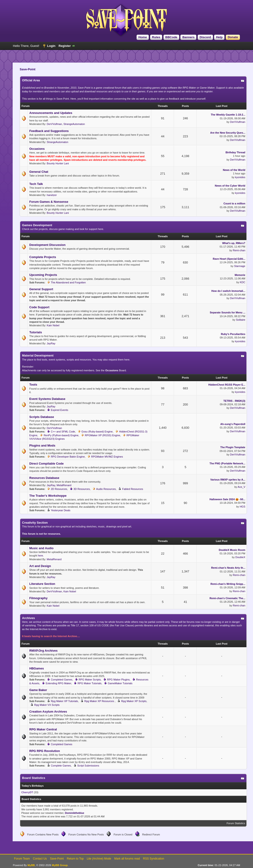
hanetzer (52, 195)
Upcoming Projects (43, 275)
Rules (156, 37)
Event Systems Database (47, 399)
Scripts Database (42, 417)
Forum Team (22, 859)
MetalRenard (64, 485)
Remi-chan (239, 250)
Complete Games (61, 766)
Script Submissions (88, 766)
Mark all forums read (127, 859)
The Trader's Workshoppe (48, 496)
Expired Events (60, 410)
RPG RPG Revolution (45, 751)
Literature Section (42, 584)
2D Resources (59, 489)
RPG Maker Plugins (118, 680)
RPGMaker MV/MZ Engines (107, 457)
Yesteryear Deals (61, 510)
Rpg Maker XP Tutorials (64, 701)
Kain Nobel (53, 325)
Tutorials (36, 332)
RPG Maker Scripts (90, 680)
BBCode (171, 37)
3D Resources (82, 489)
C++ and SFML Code (63, 432)
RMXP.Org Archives (43, 651)
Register (65, 46)
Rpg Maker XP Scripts (134, 701)
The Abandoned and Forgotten (68, 282)
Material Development (38, 355)
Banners (188, 37)
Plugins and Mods (42, 445)
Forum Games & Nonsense (49, 202)
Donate (233, 37)
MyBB (31, 865)
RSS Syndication (154, 859)
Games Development (37, 225)
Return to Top (75, 859)
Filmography (38, 598)
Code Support (39, 307)
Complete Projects (43, 257)
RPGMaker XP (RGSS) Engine (102, 435)
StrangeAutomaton (74, 124)
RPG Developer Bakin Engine (68, 457)
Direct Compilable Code (47, 464)
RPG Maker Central (43, 729)
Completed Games (62, 680)
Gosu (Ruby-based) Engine (97, 432)
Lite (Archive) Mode (99, 859)
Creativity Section (35, 523)
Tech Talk (36, 184)
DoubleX (240, 557)
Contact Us (40, 859)
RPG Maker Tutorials (89, 683)
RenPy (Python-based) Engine (61, 435)
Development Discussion (47, 245)
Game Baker (38, 690)
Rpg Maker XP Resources (100, 701)
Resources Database (44, 478)
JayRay (51, 343)
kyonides (240, 177)
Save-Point (57, 859)
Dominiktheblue (75, 813)
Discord (205, 37)
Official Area (31, 80)
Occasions (37, 149)
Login (51, 46)
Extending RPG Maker (58, 683)
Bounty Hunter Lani (58, 163)
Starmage (240, 266)
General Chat (39, 172)
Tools (33, 385)
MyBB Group (60, 865)
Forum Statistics (236, 823)
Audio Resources (106, 489)
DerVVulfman (54, 124)
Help (219, 37)
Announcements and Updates (51, 113)
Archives (28, 618)
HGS (242, 507)
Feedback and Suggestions (49, 131)
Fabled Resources (132, 489)
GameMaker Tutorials (120, 683)
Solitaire (241, 320)
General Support (41, 289)
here (41, 556)
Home (143, 37)
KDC (243, 282)
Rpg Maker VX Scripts (47, 705)
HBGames (37, 668)
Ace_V (242, 487)
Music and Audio (41, 548)
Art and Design (40, 566)
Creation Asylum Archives (48, 712)
